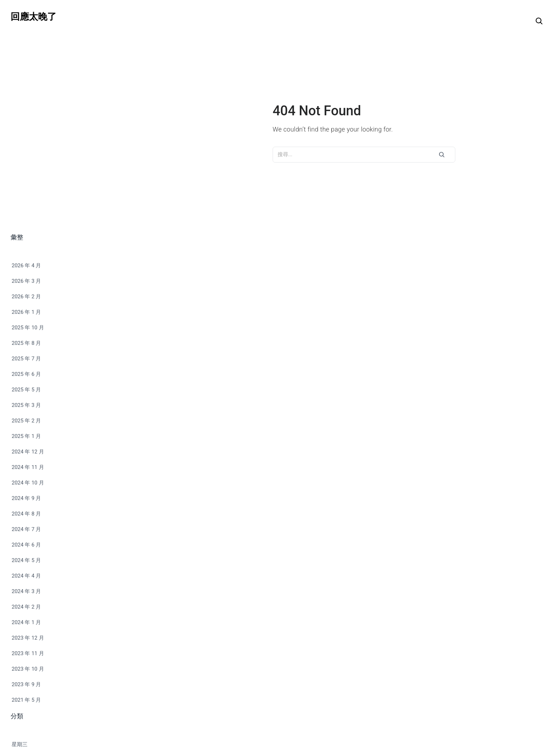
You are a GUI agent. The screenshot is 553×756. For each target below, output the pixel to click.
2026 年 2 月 (26, 297)
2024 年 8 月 (26, 514)
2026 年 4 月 (26, 266)
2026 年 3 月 (26, 281)
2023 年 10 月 (28, 669)
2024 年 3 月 (26, 591)
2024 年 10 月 (28, 483)
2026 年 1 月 (26, 312)
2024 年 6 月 (26, 545)
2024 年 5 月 (26, 560)
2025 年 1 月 (26, 436)
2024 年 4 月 (26, 576)
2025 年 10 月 (28, 328)
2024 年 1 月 (26, 622)
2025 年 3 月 (26, 405)
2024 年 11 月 (28, 467)
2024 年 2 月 (26, 607)
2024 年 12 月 (28, 452)
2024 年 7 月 (26, 529)
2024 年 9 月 (26, 498)
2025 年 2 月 (26, 421)
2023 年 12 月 (28, 638)
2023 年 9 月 (26, 684)
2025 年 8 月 (26, 343)
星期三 (20, 744)
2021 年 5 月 (26, 700)
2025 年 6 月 (26, 374)
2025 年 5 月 (26, 390)
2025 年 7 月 (26, 359)
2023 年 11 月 (28, 653)
